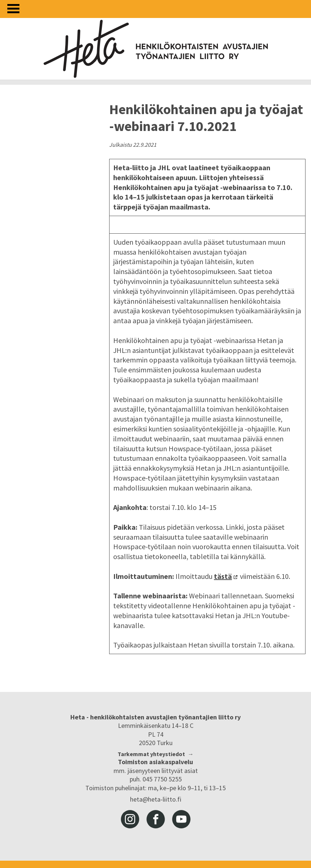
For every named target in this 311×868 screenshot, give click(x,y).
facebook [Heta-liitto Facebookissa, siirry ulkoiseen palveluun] (156, 819)
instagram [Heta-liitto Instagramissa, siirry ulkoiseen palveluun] (130, 819)
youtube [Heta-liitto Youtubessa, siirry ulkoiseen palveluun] (181, 819)
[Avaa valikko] (13, 9)
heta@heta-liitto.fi (156, 799)
